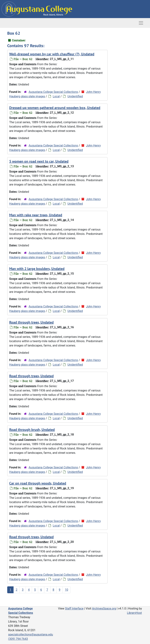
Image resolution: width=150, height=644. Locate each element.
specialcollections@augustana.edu (31, 635)
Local (56, 96)
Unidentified (75, 96)
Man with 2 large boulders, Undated (37, 269)
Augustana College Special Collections (53, 92)
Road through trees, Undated (31, 322)
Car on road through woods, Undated (38, 483)
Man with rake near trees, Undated (36, 215)
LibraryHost (134, 613)
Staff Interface (74, 609)
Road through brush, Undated (32, 430)
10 (67, 590)
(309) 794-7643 (18, 639)
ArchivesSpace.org (104, 609)
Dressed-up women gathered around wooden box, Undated (55, 108)
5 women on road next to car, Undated (39, 161)
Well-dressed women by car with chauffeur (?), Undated (52, 54)
